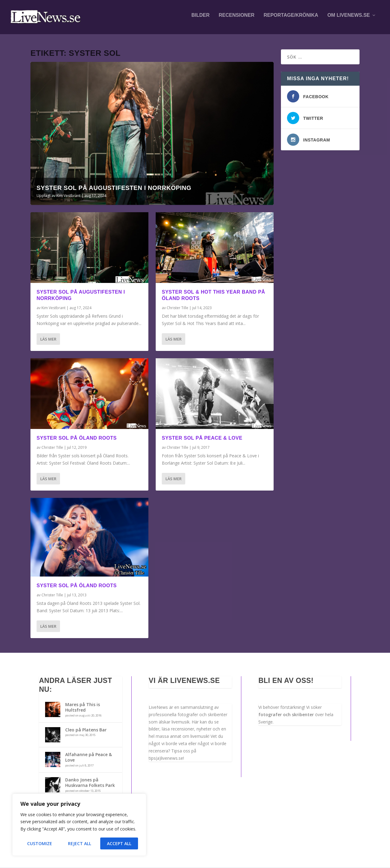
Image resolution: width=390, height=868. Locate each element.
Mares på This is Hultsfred (83, 708)
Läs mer (48, 340)
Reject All (80, 843)
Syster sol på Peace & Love (202, 439)
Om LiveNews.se (349, 19)
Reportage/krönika (291, 19)
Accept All (119, 843)
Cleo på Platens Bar (86, 730)
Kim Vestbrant (68, 196)
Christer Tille (52, 448)
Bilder (200, 19)
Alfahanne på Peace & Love (89, 758)
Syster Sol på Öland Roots (77, 439)
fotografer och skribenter (286, 715)
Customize (40, 843)
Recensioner (237, 19)
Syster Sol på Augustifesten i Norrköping (114, 188)
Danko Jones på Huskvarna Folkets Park (90, 783)
